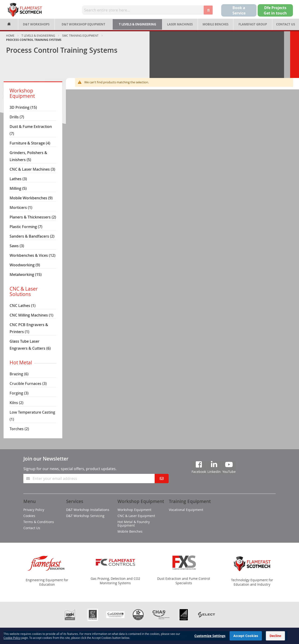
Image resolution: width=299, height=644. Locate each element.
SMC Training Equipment (80, 35)
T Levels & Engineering (137, 24)
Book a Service (239, 10)
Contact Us (286, 24)
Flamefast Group (253, 24)
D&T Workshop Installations (88, 510)
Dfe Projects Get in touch (275, 10)
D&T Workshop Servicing (85, 516)
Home (10, 35)
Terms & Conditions (39, 522)
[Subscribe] (162, 479)
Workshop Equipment (134, 510)
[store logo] (25, 10)
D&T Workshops (36, 24)
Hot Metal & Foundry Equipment (134, 524)
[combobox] (143, 10)
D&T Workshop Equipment (84, 24)
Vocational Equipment (186, 510)
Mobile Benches (215, 24)
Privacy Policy (34, 510)
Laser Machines (180, 24)
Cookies (29, 516)
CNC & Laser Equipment (136, 516)
